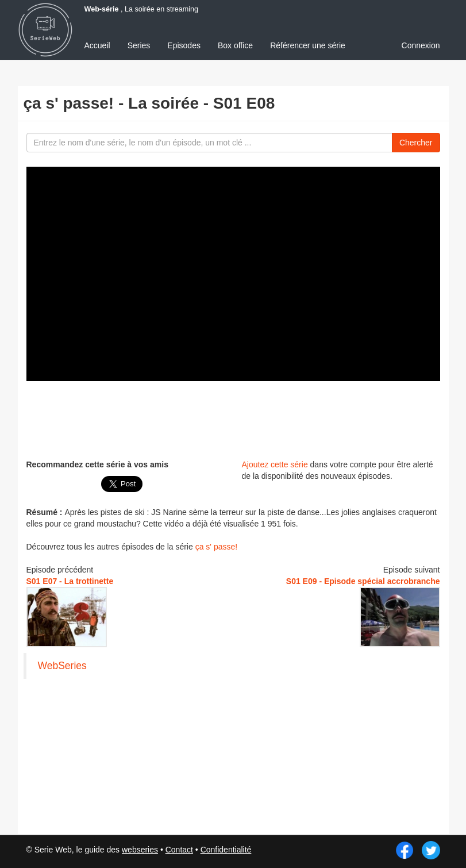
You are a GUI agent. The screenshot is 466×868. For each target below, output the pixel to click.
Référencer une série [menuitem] (308, 45)
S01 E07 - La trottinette (70, 581)
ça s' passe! (217, 547)
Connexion (421, 45)
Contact (179, 850)
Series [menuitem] (139, 45)
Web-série (102, 9)
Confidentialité (226, 850)
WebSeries (62, 666)
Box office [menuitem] (235, 45)
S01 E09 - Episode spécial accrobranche (363, 581)
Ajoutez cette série (275, 464)
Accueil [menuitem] (97, 45)
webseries (140, 850)
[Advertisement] (236, 418)
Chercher (416, 143)
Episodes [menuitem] (184, 45)
